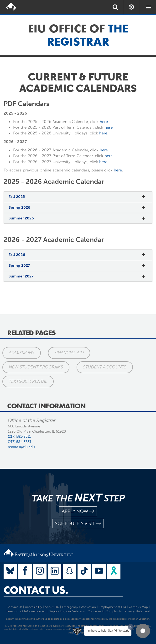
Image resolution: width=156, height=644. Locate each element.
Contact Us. (36, 590)
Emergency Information (79, 607)
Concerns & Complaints (105, 611)
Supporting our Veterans (67, 611)
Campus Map (138, 607)
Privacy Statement (137, 611)
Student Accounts (105, 367)
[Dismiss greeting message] (131, 627)
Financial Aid (69, 353)
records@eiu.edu (21, 447)
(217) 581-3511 (19, 436)
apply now (78, 511)
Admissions (22, 353)
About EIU (52, 607)
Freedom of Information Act (26, 611)
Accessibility (34, 607)
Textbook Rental (28, 381)
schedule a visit (78, 524)
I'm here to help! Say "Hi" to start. (108, 631)
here (104, 122)
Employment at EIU (112, 607)
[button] (143, 631)
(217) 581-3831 (20, 442)
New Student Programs (36, 367)
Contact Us (14, 607)
